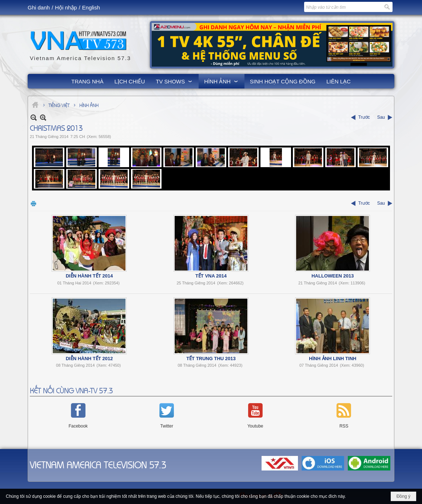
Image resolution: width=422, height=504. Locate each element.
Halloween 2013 (333, 276)
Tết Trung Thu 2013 (211, 359)
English (91, 7)
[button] (174, 81)
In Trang (33, 203)
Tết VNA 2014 (211, 276)
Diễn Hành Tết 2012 (89, 359)
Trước (364, 117)
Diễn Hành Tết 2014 (89, 276)
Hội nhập (66, 7)
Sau (381, 117)
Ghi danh (39, 7)
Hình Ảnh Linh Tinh (333, 359)
